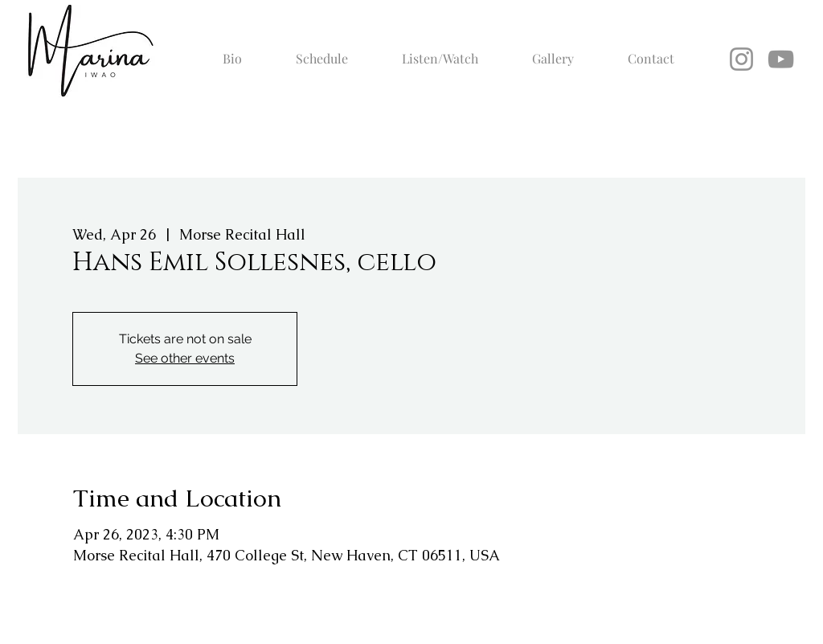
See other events (185, 358)
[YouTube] (781, 59)
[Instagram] (741, 59)
